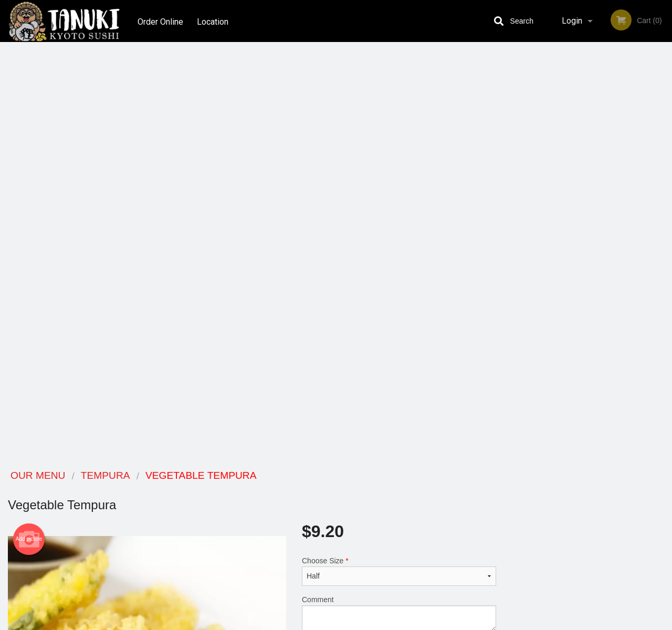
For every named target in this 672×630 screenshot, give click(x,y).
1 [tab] (549, 295)
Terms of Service (354, 623)
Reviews (400, 490)
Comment (399, 196)
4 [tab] (596, 295)
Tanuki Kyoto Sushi (127, 476)
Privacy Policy (408, 515)
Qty (332, 238)
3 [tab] (580, 295)
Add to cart (407, 241)
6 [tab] (627, 295)
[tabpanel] (588, 227)
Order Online (160, 21)
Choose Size (399, 153)
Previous (512, 227)
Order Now (588, 65)
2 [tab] (564, 295)
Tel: (502, 515)
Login (572, 21)
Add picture (29, 121)
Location (214, 21)
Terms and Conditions (420, 503)
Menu (309, 490)
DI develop (352, 594)
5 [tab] (612, 295)
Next (664, 227)
